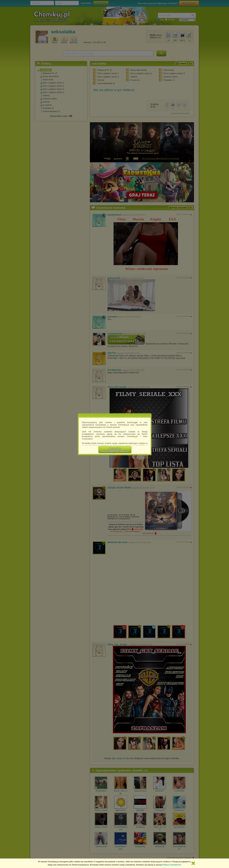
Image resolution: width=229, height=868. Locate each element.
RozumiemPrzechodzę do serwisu (115, 450)
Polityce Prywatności (172, 865)
